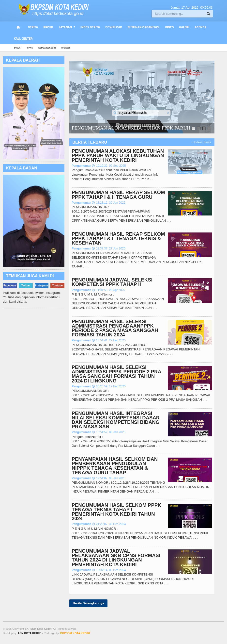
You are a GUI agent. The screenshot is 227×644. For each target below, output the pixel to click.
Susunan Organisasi (144, 27)
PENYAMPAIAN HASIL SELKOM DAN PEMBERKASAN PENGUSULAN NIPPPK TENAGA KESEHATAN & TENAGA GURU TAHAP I (115, 466)
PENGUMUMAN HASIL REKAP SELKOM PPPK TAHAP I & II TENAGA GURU (118, 195)
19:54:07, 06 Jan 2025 (109, 478)
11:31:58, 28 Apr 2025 (108, 290)
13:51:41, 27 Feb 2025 (109, 340)
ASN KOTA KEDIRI (30, 633)
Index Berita (90, 27)
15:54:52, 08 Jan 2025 (109, 432)
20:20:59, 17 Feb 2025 (109, 386)
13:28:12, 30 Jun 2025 (109, 203)
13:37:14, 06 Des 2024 (109, 570)
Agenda (200, 27)
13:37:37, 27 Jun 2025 (109, 248)
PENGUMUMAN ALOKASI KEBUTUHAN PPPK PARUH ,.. (133, 128)
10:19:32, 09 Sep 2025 (109, 166)
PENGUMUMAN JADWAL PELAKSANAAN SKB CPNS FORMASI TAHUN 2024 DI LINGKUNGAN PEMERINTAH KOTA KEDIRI (116, 558)
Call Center (23, 38)
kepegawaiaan (47, 48)
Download (114, 27)
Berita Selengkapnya (89, 603)
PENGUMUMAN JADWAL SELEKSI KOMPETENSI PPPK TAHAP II (112, 282)
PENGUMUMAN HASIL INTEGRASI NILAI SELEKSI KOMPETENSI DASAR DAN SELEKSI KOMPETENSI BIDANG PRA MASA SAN (116, 420)
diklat (18, 48)
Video (169, 27)
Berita (33, 27)
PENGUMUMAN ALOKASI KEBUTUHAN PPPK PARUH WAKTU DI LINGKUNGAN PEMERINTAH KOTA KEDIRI (118, 155)
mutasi (65, 48)
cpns (30, 48)
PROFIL (48, 27)
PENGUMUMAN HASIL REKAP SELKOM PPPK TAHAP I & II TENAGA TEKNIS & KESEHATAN (118, 238)
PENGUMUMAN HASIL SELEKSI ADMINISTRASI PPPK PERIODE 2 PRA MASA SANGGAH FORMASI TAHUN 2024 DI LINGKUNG (117, 374)
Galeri (184, 27)
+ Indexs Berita (201, 142)
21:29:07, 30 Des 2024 (109, 524)
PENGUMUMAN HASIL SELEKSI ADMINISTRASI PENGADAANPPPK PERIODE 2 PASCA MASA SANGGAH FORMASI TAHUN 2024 (115, 328)
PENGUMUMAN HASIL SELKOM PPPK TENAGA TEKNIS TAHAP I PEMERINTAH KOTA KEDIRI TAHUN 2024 (117, 512)
